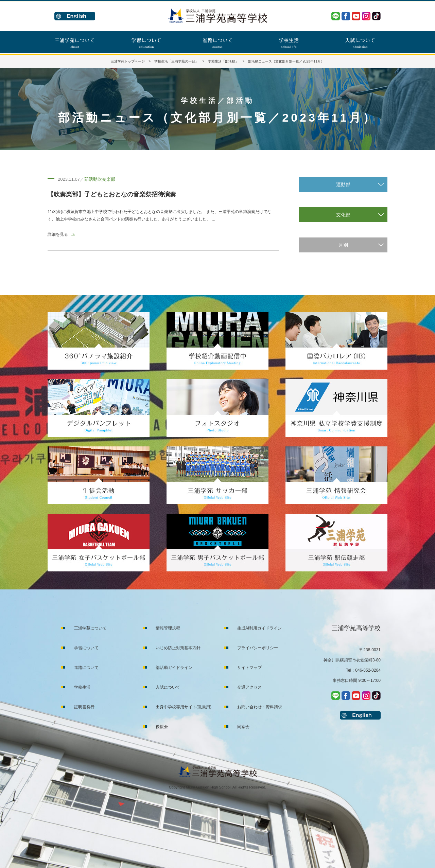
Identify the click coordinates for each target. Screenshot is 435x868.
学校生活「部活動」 (223, 61)
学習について (86, 648)
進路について (86, 668)
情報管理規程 (168, 628)
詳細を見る (58, 234)
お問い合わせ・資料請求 (260, 707)
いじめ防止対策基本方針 (178, 648)
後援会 (162, 727)
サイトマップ (249, 668)
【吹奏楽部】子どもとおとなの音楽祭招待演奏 (112, 194)
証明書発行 (84, 707)
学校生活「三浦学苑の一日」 (176, 61)
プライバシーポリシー (258, 648)
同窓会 (243, 727)
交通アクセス (249, 687)
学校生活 (82, 687)
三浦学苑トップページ (128, 61)
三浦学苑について (90, 628)
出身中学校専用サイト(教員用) (184, 707)
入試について (168, 687)
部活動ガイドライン (174, 668)
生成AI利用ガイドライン (259, 628)
